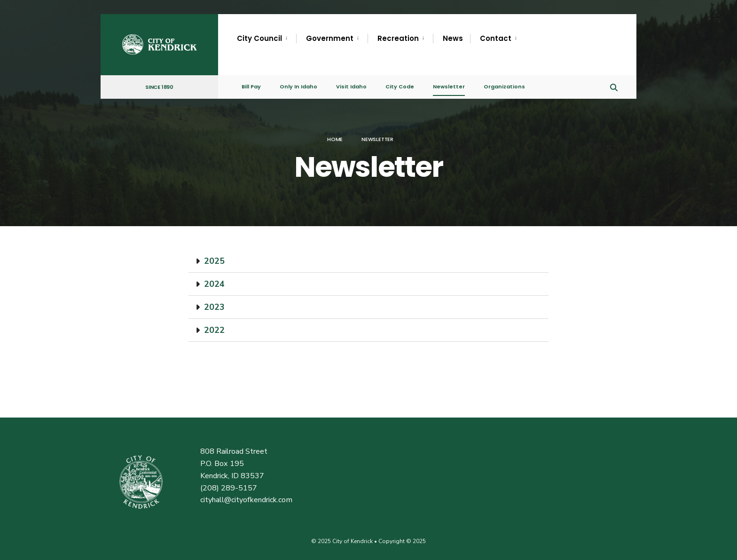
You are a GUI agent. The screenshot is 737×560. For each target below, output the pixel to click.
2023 (214, 307)
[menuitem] (267, 39)
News (453, 38)
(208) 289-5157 (229, 488)
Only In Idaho (298, 87)
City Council (259, 38)
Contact (496, 38)
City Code (400, 87)
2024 (214, 284)
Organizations (504, 87)
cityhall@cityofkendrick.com (246, 500)
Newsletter (449, 87)
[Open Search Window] (614, 86)
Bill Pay (251, 87)
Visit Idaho (351, 87)
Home (335, 139)
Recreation (398, 38)
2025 (214, 261)
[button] (368, 261)
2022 (214, 330)
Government (330, 38)
